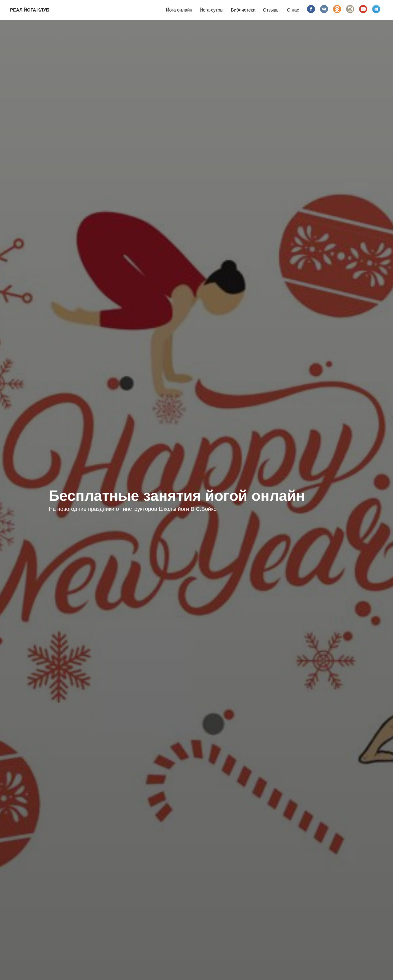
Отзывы (271, 10)
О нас (293, 10)
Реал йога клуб (30, 10)
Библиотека (243, 10)
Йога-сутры (212, 10)
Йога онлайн (179, 10)
